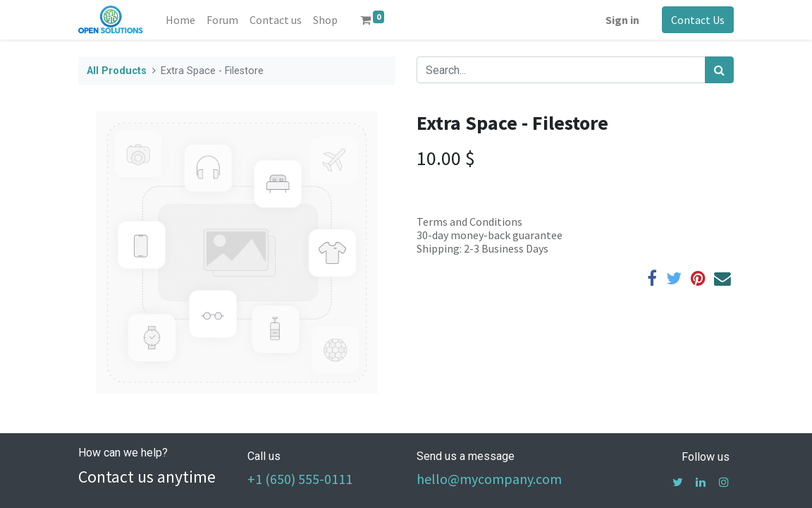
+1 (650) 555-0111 (300, 479)
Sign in (622, 20)
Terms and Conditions (469, 222)
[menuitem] (180, 20)
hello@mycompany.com (489, 479)
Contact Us (698, 20)
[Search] (719, 70)
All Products (117, 71)
